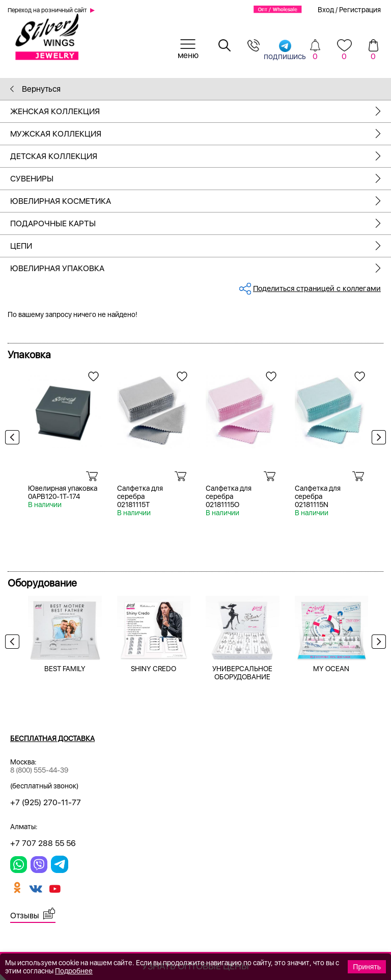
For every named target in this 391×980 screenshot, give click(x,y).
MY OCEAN (331, 669)
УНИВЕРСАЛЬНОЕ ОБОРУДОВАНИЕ (242, 673)
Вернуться (35, 89)
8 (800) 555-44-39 (39, 770)
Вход (326, 10)
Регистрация (360, 10)
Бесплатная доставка (52, 738)
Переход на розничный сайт (47, 10)
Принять (367, 967)
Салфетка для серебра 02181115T (140, 496)
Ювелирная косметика (201, 201)
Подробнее (74, 971)
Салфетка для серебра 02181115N (318, 496)
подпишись (285, 50)
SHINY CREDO (153, 669)
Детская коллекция (201, 156)
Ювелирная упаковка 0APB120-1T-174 (63, 492)
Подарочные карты (201, 223)
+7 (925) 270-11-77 (46, 802)
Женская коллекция (201, 111)
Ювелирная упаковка (201, 268)
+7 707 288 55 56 (43, 843)
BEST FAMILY (65, 669)
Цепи (201, 246)
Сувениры (201, 179)
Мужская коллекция (201, 134)
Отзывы (25, 916)
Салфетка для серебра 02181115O (229, 496)
